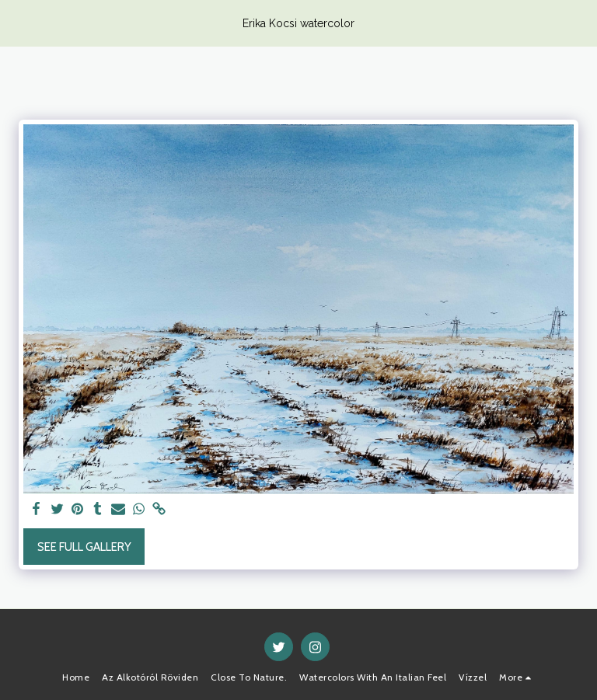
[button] (17, 23)
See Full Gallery (84, 547)
